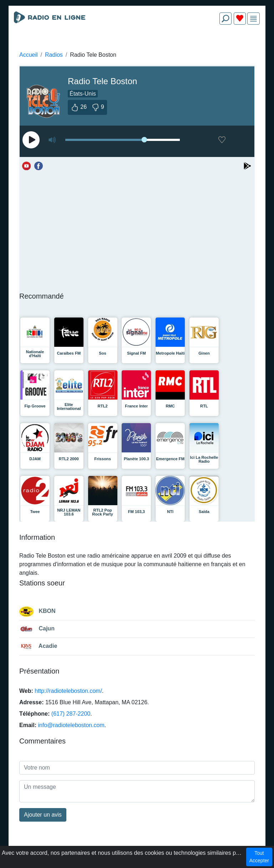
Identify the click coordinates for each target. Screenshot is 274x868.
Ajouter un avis (43, 815)
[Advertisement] (137, 47)
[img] (253, 19)
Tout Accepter (259, 857)
